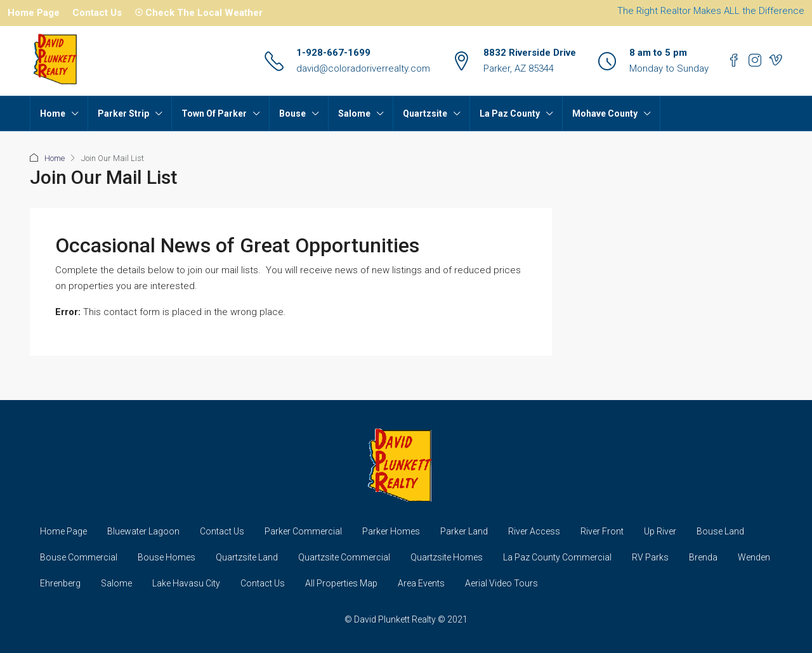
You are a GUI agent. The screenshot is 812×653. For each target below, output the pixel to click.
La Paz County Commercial (557, 557)
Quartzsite (425, 113)
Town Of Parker (214, 113)
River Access (534, 531)
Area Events (421, 583)
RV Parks (650, 557)
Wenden (754, 557)
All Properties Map (341, 583)
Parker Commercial (303, 531)
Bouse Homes (167, 557)
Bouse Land (720, 531)
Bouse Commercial (79, 557)
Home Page (34, 13)
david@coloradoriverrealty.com (363, 68)
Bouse (292, 113)
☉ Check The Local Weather (199, 13)
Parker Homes (391, 531)
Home (53, 113)
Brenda (703, 557)
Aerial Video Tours (501, 583)
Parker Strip (123, 113)
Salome (354, 113)
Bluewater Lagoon (143, 531)
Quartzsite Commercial (344, 557)
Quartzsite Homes (447, 557)
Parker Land (464, 531)
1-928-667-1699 (333, 53)
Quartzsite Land (247, 557)
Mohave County (605, 113)
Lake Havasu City (186, 583)
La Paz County (510, 113)
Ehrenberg (60, 583)
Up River (660, 531)
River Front (602, 531)
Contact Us (97, 13)
